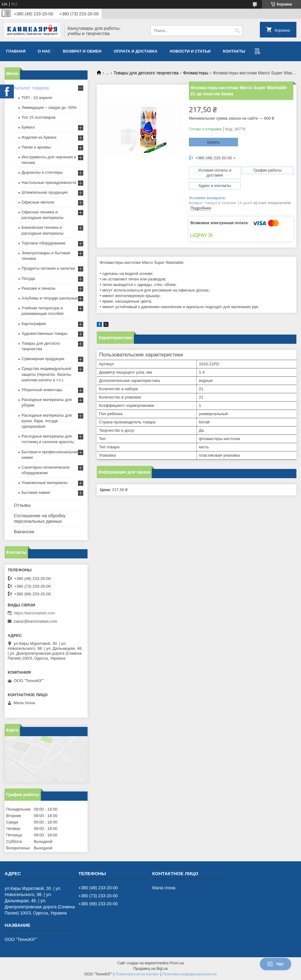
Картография (34, 324)
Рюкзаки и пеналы (39, 288)
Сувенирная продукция (43, 359)
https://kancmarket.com (34, 613)
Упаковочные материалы (45, 483)
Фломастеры (196, 73)
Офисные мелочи (38, 202)
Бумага (28, 127)
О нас (44, 51)
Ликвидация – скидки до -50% (49, 107)
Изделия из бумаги (39, 137)
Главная (16, 51)
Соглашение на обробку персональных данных (40, 518)
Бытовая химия (36, 492)
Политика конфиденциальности (189, 974)
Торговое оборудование (43, 243)
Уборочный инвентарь (42, 390)
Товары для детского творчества (146, 73)
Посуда (28, 278)
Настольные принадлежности (49, 183)
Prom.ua (177, 963)
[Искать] (237, 31)
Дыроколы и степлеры (42, 172)
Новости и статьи (190, 51)
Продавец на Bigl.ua (150, 969)
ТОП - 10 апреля (37, 98)
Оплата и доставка (136, 51)
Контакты (234, 51)
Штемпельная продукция (45, 192)
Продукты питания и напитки (48, 268)
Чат (276, 964)
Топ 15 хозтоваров (39, 117)
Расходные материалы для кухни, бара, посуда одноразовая (47, 421)
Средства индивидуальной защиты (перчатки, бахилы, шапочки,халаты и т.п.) (47, 374)
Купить (213, 142)
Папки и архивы (36, 147)
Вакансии (24, 532)
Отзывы (22, 505)
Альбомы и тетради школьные (50, 298)
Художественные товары (45, 333)
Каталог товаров (31, 88)
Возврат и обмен (82, 51)
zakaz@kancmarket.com (35, 621)
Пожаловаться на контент (137, 974)
